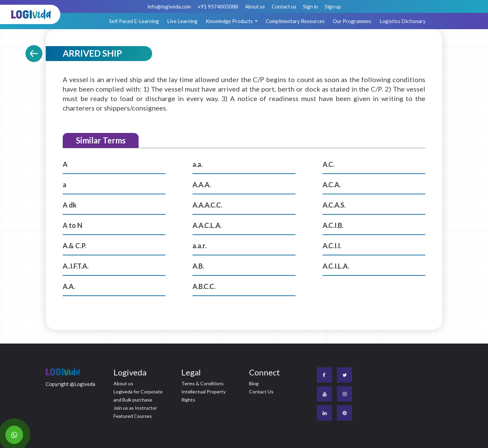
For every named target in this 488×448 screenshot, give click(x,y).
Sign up (333, 6)
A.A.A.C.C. (207, 205)
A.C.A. (332, 184)
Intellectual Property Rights (204, 396)
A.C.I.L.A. (336, 266)
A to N (73, 225)
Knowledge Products (230, 21)
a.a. (198, 164)
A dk (70, 205)
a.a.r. (199, 246)
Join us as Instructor (135, 408)
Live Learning (182, 21)
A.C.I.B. (333, 225)
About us (255, 6)
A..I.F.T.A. (76, 266)
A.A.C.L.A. (207, 225)
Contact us (284, 6)
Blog (254, 383)
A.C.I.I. (332, 246)
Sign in (310, 6)
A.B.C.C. (204, 286)
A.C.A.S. (334, 205)
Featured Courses (133, 416)
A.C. (329, 164)
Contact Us (261, 392)
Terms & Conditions (202, 383)
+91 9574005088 (218, 6)
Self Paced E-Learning (134, 21)
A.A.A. (202, 184)
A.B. (198, 266)
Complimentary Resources (295, 21)
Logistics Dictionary (403, 21)
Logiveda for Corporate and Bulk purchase (138, 396)
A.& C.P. (74, 246)
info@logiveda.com (169, 6)
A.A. (69, 286)
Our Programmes (352, 21)
